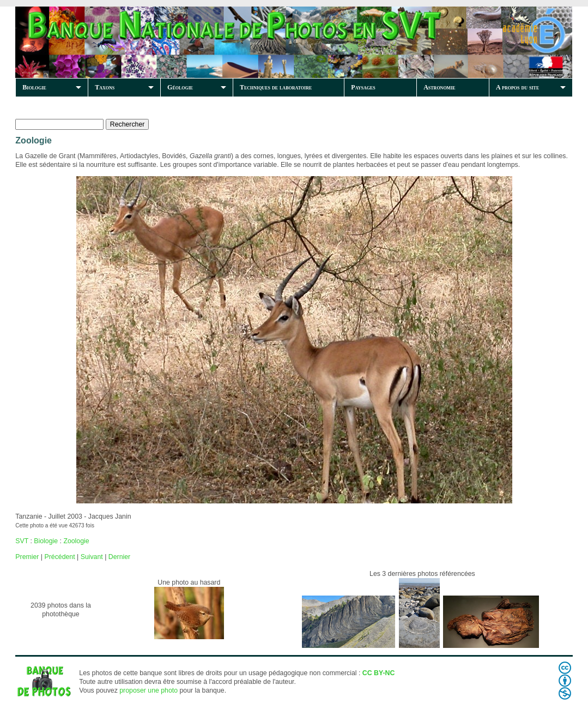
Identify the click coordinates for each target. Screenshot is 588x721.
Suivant (92, 557)
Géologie (180, 87)
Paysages (363, 87)
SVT (22, 541)
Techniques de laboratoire (276, 87)
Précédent (59, 557)
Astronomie (439, 87)
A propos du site (517, 87)
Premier (27, 557)
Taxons (105, 87)
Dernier (119, 557)
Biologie (34, 87)
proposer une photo (148, 690)
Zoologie (76, 541)
